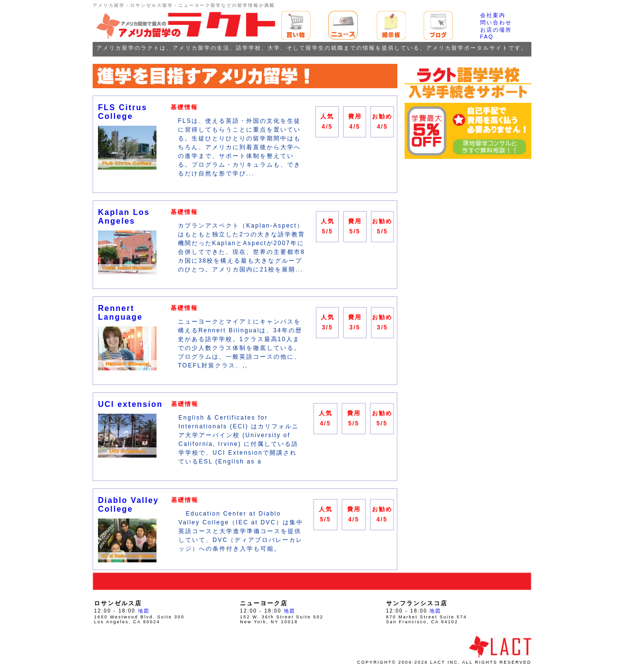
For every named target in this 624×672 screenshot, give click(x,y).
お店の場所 (496, 30)
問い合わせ (496, 22)
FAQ (487, 37)
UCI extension (130, 404)
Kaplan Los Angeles (124, 217)
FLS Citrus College (123, 112)
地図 (144, 611)
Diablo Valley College (128, 505)
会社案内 (493, 15)
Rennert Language (120, 313)
